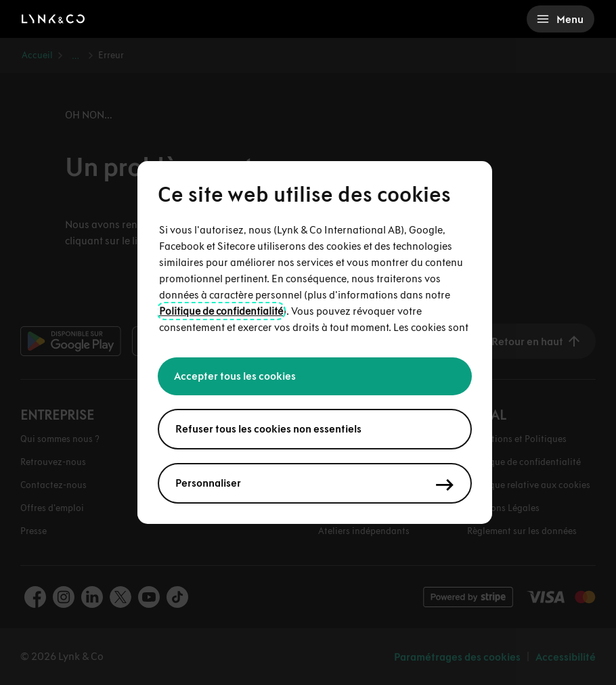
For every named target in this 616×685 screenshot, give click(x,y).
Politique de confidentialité (221, 311)
